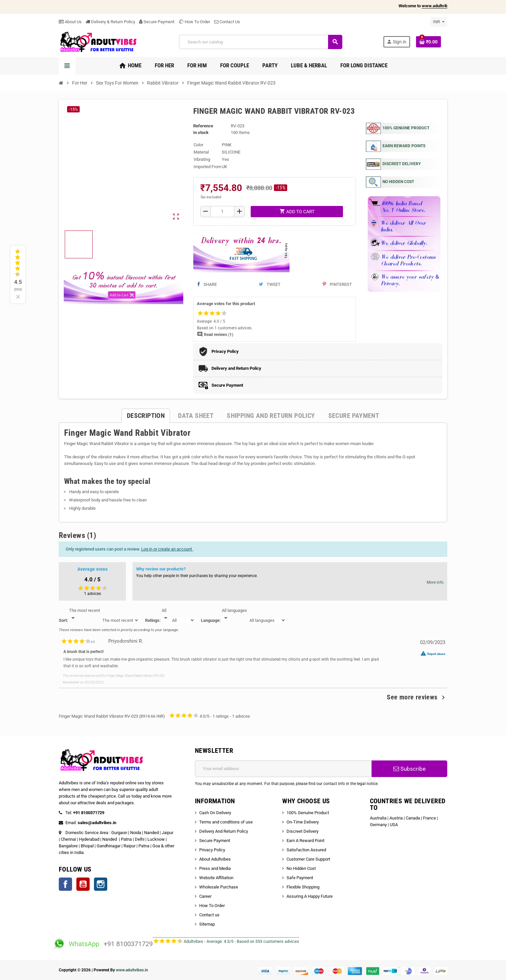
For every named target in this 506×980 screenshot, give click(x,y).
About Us (70, 22)
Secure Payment (157, 22)
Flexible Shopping (303, 887)
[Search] (260, 42)
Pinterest (337, 284)
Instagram (101, 884)
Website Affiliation (216, 878)
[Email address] (283, 769)
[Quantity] (223, 212)
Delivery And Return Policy (224, 831)
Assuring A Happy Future (310, 896)
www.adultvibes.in (132, 970)
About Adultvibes (215, 859)
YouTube (83, 884)
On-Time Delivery (303, 822)
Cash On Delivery (215, 813)
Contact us (209, 915)
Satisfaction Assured (306, 850)
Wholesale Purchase (219, 887)
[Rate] (166, 615)
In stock (201, 132)
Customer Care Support (308, 859)
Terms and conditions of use (226, 822)
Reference (203, 126)
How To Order (194, 22)
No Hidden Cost (301, 868)
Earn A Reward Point (305, 841)
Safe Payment (300, 878)
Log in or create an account (167, 549)
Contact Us (227, 22)
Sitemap (207, 924)
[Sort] (84, 615)
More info (435, 582)
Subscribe (410, 769)
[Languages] (234, 615)
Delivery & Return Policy (110, 22)
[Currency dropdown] (439, 22)
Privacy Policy (212, 850)
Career (205, 896)
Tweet (270, 284)
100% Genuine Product (308, 813)
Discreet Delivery (302, 831)
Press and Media (215, 868)
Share (207, 284)
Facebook (65, 884)
